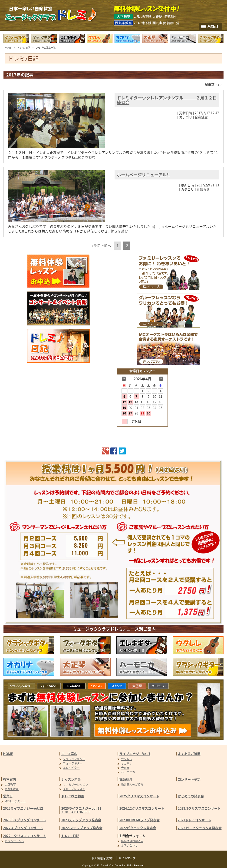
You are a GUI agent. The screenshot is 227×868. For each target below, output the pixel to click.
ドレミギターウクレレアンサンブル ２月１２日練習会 (167, 100)
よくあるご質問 (189, 754)
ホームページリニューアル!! (143, 175)
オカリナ (127, 763)
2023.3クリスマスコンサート (199, 808)
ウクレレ (127, 759)
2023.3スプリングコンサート (25, 820)
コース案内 (69, 754)
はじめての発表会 (191, 796)
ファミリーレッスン (76, 785)
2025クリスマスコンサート (139, 796)
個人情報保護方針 (103, 858)
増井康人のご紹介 (132, 785)
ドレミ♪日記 (24, 48)
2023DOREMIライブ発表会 (140, 820)
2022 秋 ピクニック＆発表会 (200, 828)
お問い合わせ (129, 845)
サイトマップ (127, 858)
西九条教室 (12, 789)
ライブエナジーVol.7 (135, 754)
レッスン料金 (71, 779)
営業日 (8, 796)
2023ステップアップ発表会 (81, 820)
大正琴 (125, 768)
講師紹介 (126, 779)
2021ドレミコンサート (194, 820)
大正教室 (10, 785)
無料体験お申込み (132, 841)
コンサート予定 (189, 779)
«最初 (96, 245)
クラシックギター (74, 759)
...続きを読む (85, 157)
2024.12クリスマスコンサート (142, 808)
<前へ (107, 245)
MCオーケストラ (15, 801)
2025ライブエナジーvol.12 (23, 808)
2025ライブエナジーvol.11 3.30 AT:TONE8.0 (83, 810)
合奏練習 (201, 117)
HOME (8, 48)
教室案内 (10, 779)
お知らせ (203, 189)
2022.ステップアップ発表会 (82, 828)
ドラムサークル (14, 841)
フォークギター (73, 763)
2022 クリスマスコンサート (25, 836)
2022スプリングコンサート (23, 828)
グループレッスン (74, 789)
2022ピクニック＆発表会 (138, 828)
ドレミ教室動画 (73, 796)
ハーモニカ (128, 772)
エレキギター (71, 768)
